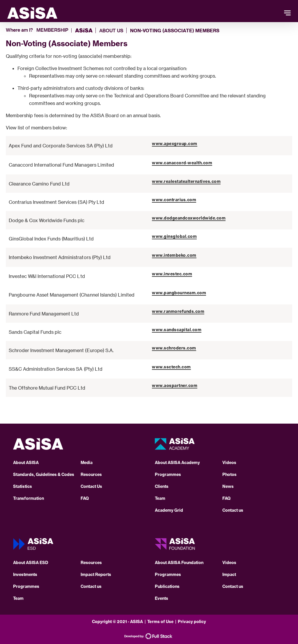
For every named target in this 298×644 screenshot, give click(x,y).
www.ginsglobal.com (174, 236)
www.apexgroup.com (175, 143)
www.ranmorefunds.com (178, 311)
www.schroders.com (174, 348)
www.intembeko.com (174, 255)
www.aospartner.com (175, 385)
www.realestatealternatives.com (186, 181)
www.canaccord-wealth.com (182, 163)
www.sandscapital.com (177, 330)
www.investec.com (172, 274)
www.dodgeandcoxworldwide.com (189, 218)
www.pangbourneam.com (179, 293)
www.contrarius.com (174, 200)
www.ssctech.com (171, 367)
